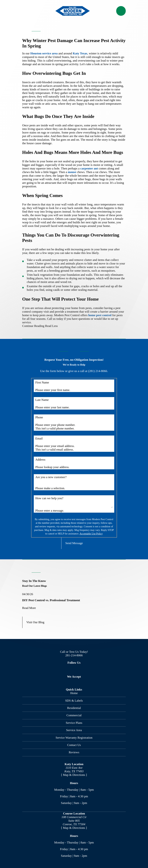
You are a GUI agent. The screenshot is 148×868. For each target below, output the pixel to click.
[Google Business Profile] (78, 669)
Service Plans (74, 723)
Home (74, 693)
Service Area (74, 730)
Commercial (74, 715)
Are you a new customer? (51, 477)
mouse (72, 172)
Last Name (42, 400)
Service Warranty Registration (74, 738)
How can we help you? (49, 498)
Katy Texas (80, 53)
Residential (74, 708)
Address (40, 460)
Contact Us (74, 745)
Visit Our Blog (35, 622)
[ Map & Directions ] (74, 775)
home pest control (100, 315)
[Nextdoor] (87, 669)
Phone (39, 417)
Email (39, 438)
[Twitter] (70, 669)
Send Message (74, 543)
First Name (42, 382)
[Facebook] (61, 669)
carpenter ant (89, 168)
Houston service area (44, 53)
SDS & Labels (74, 701)
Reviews (74, 752)
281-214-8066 (74, 655)
